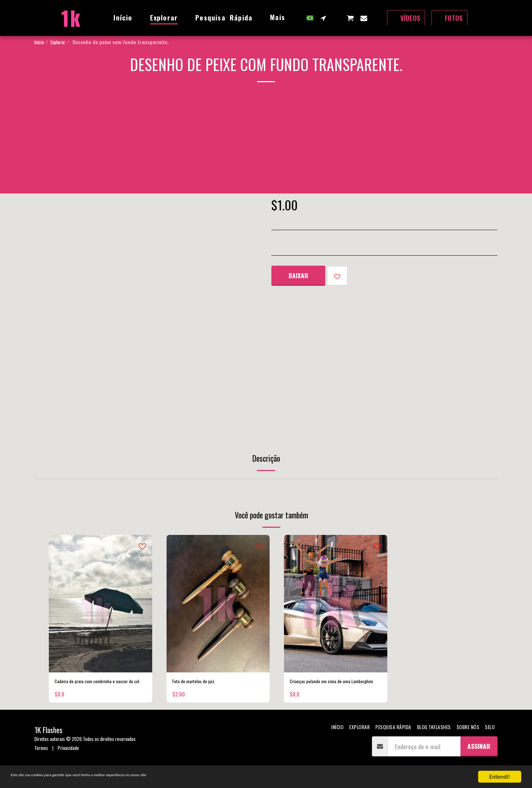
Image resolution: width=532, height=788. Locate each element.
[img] (101, 604)
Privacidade (68, 759)
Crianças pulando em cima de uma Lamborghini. (330, 687)
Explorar (58, 42)
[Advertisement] (266, 143)
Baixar (298, 275)
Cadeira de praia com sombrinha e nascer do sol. (95, 687)
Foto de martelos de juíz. (202, 683)
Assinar (479, 758)
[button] (323, 18)
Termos (41, 759)
